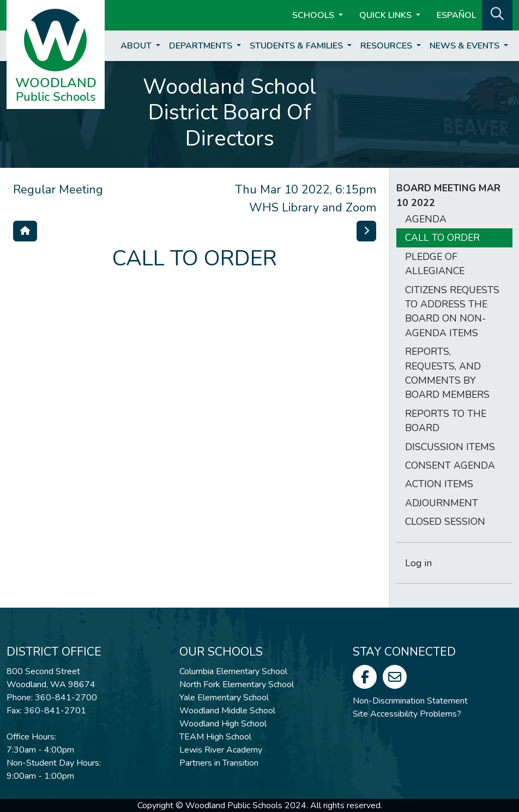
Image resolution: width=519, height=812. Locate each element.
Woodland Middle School (227, 711)
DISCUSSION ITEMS (450, 447)
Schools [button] (314, 15)
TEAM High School (215, 737)
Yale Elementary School (224, 698)
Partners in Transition (219, 763)
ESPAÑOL (456, 15)
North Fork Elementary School (237, 684)
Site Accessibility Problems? (407, 714)
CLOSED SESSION (445, 522)
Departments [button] (202, 46)
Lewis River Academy (221, 750)
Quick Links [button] (387, 15)
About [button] (137, 46)
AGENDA (426, 219)
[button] (497, 14)
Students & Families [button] (297, 46)
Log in (418, 563)
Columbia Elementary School (233, 671)
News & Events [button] (466, 46)
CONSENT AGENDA (450, 465)
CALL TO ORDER (442, 238)
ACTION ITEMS (439, 484)
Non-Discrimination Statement (410, 701)
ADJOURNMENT (442, 503)
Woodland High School (223, 724)
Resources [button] (387, 46)
